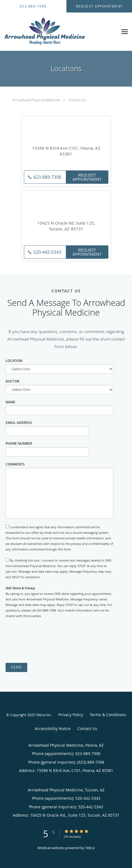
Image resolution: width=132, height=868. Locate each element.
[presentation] (48, 641)
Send (16, 667)
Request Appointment (87, 177)
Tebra (90, 848)
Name (10, 402)
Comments (15, 464)
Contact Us (77, 100)
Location (14, 361)
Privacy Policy (71, 715)
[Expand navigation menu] (125, 32)
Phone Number (19, 443)
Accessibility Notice (53, 729)
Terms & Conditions (108, 715)
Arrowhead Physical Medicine (36, 100)
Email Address (19, 423)
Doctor (13, 381)
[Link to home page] (59, 32)
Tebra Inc (43, 715)
